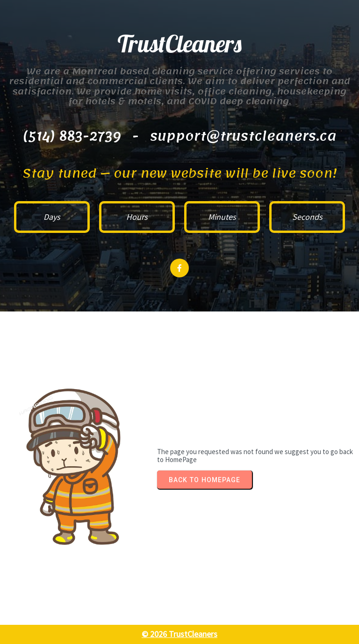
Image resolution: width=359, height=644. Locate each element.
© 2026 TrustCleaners (179, 634)
